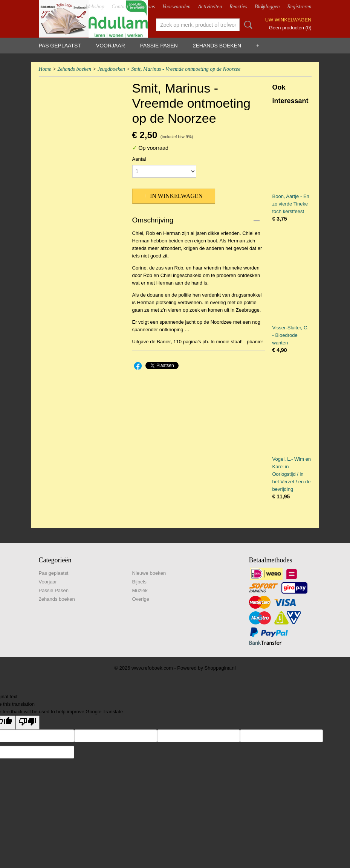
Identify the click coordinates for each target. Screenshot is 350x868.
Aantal (139, 159)
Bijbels (139, 582)
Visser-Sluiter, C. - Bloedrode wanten (291, 335)
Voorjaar (111, 46)
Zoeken (247, 25)
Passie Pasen (159, 46)
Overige (141, 599)
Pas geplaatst (60, 46)
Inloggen (271, 7)
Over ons (145, 7)
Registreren (299, 7)
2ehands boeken (217, 46)
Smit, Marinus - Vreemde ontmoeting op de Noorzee (186, 69)
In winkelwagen (176, 196)
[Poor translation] (28, 723)
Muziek (140, 590)
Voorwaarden (177, 7)
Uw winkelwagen (288, 20)
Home (45, 69)
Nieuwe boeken (149, 573)
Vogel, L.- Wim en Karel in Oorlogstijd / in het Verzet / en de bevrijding (292, 474)
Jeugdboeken (111, 69)
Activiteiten (210, 7)
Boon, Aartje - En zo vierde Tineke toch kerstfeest (291, 204)
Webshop (95, 7)
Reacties (238, 7)
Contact (120, 7)
